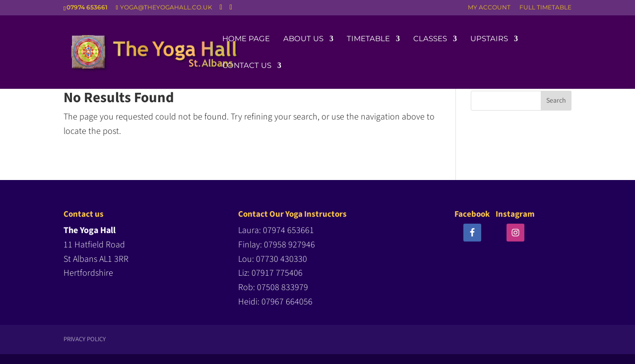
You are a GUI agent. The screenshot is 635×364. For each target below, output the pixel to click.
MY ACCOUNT (489, 8)
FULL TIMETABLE (545, 8)
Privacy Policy (85, 339)
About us (303, 39)
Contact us (247, 66)
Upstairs (489, 39)
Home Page (246, 39)
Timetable (368, 39)
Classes (430, 39)
